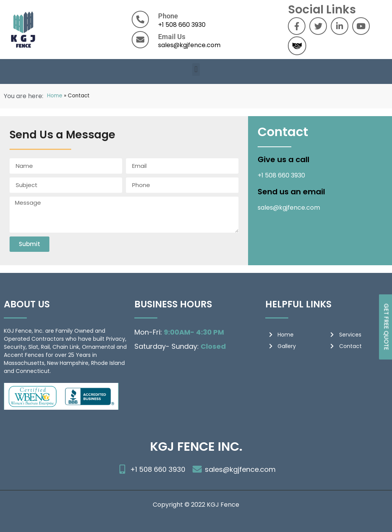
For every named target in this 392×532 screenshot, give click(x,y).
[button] (196, 70)
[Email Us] (140, 40)
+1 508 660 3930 (182, 25)
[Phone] (140, 19)
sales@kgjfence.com (189, 45)
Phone (168, 16)
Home (55, 96)
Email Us (172, 37)
